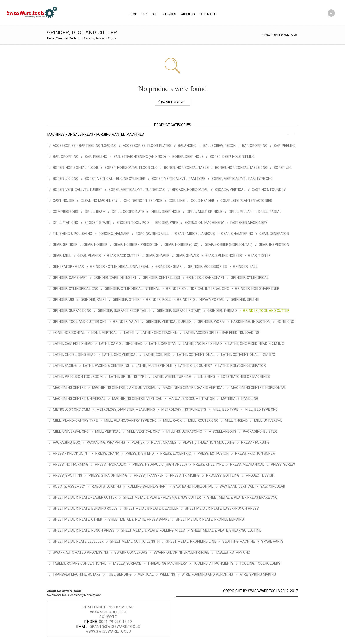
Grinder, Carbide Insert (115, 278)
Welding (168, 574)
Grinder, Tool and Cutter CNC (80, 322)
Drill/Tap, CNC (65, 223)
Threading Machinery (167, 563)
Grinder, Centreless (161, 278)
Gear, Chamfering (237, 234)
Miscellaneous (222, 431)
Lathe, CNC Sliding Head (74, 355)
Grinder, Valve (126, 322)
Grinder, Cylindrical (250, 278)
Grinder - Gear (168, 267)
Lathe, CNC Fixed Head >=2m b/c (256, 344)
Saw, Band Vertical (237, 486)
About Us (188, 14)
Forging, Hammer (114, 234)
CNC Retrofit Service (143, 201)
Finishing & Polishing (72, 234)
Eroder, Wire (167, 223)
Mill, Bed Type (225, 410)
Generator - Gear (68, 267)
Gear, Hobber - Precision (136, 245)
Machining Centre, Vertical (137, 399)
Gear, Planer (89, 256)
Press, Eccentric (176, 453)
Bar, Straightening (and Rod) (140, 157)
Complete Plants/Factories (246, 201)
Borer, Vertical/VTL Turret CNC (137, 190)
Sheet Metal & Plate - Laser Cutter (85, 497)
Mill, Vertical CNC (143, 431)
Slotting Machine (239, 541)
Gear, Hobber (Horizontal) (228, 245)
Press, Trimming (185, 475)
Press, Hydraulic (110, 464)
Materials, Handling (240, 399)
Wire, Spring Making (258, 574)
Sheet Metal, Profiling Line (191, 541)
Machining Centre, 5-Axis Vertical (194, 388)
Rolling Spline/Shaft (147, 486)
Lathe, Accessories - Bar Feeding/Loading (221, 333)
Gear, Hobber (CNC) (182, 245)
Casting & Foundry (269, 190)
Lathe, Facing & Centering (106, 366)
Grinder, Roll (158, 300)
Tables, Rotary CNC (233, 552)
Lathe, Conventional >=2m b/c (248, 355)
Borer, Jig (283, 168)
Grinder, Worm (211, 322)
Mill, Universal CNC (71, 431)
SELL (155, 14)
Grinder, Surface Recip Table (124, 311)
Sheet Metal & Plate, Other (77, 519)
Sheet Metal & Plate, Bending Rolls (85, 508)
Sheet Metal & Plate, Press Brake (139, 519)
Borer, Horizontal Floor (75, 168)
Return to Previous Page (281, 35)
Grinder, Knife (93, 300)
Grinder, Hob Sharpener (257, 289)
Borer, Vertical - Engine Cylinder (115, 179)
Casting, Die (63, 201)
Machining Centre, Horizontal (259, 388)
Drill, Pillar (240, 212)
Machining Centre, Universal (79, 399)
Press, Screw (283, 464)
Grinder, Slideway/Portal (201, 300)
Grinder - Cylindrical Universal (120, 267)
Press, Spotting (67, 475)
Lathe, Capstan (163, 344)
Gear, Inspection (274, 245)
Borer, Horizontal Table (186, 168)
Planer (138, 442)
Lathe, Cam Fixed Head (73, 344)
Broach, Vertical (230, 190)
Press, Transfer (149, 475)
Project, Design (260, 475)
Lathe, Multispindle (154, 366)
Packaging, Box (66, 442)
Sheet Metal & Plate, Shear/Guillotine (226, 530)
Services (170, 14)
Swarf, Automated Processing (80, 552)
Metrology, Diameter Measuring (126, 410)
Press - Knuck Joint (71, 453)
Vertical (146, 574)
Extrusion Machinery (204, 223)
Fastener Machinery (249, 223)
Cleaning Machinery (99, 201)
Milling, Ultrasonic (184, 431)
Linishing (206, 377)
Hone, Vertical (104, 333)
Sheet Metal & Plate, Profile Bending (210, 519)
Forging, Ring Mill (152, 234)
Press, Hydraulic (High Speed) (160, 464)
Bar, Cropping (66, 157)
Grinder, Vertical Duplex (169, 322)
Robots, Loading (106, 486)
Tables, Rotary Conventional (79, 563)
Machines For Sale (64, 134)
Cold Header (203, 201)
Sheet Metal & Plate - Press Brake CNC (242, 497)
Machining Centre (69, 388)
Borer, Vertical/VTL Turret (77, 190)
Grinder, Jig (63, 300)
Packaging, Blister (260, 431)
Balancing (187, 146)
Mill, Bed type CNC (261, 410)
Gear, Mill (62, 256)
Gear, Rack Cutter (123, 256)
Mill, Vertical (108, 431)
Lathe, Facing (65, 366)
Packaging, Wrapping (106, 442)
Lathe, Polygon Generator (242, 366)
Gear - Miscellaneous (195, 234)
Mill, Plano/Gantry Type (75, 421)
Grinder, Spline (245, 300)
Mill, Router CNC (203, 421)
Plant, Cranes (164, 442)
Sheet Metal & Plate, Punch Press (84, 530)
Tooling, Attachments (213, 563)
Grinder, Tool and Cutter (266, 311)
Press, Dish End (140, 453)
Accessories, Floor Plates (147, 146)
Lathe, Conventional (196, 355)
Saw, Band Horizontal (193, 486)
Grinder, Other (126, 300)
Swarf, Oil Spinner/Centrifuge (181, 552)
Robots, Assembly (69, 486)
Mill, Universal (268, 421)
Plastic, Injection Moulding (209, 442)
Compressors (66, 212)
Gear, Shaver (187, 256)
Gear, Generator (274, 234)
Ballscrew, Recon (219, 146)
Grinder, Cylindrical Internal (132, 289)
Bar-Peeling (285, 146)
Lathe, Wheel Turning (172, 377)
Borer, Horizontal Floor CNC (131, 168)
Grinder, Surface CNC (72, 311)
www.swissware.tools (108, 631)
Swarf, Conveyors (131, 552)
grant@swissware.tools (115, 627)
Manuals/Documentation (191, 399)
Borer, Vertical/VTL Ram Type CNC (242, 179)
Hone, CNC (285, 322)
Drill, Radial (270, 212)
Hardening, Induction (251, 322)
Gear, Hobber (96, 245)
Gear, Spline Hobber (224, 256)
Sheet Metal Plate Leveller (78, 541)
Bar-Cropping (255, 146)
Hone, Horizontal (69, 333)
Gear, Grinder (65, 245)
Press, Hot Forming (71, 464)
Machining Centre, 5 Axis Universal (124, 388)
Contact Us (208, 14)
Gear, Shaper (158, 256)
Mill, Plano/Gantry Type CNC (130, 421)
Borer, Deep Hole (188, 157)
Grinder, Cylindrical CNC (76, 289)
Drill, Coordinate (128, 212)
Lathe (129, 333)
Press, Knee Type (208, 464)
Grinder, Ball (245, 267)
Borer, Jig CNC (66, 179)
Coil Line (177, 201)
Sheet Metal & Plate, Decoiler (151, 508)
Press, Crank (107, 453)
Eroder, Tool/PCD (133, 223)
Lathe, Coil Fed (157, 355)
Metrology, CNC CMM (71, 410)
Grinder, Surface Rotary (179, 311)
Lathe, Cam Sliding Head (121, 344)
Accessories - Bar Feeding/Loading (85, 146)
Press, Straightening (108, 475)
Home (133, 14)
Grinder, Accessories (207, 267)
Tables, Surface (127, 563)
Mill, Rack (172, 421)
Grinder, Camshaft (70, 278)
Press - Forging (96, 134)
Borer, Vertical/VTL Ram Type (178, 179)
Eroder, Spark (97, 223)
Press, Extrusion (213, 453)
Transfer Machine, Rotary (77, 574)
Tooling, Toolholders (260, 563)
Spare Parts (272, 541)
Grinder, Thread (222, 311)
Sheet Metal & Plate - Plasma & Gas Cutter (162, 497)
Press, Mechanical (247, 464)
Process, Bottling (223, 475)
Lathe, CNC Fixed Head (202, 344)
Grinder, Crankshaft (205, 278)
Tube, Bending (119, 574)
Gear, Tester (259, 256)
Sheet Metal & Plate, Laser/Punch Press (222, 508)
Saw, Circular (273, 486)
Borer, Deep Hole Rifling (232, 157)
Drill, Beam (95, 212)
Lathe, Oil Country (195, 366)
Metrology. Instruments (184, 410)
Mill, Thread (236, 421)
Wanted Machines (70, 38)
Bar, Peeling (96, 157)
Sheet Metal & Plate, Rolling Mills (153, 530)
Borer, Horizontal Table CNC (241, 168)
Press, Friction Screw (255, 453)
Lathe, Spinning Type (128, 377)
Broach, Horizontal (190, 190)
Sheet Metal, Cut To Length (135, 541)
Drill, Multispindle (204, 212)
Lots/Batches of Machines (245, 377)
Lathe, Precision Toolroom (78, 377)
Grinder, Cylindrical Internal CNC (197, 289)
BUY (144, 14)
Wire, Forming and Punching (207, 574)
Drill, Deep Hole (165, 212)
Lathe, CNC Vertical (120, 355)
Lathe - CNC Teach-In (159, 333)
